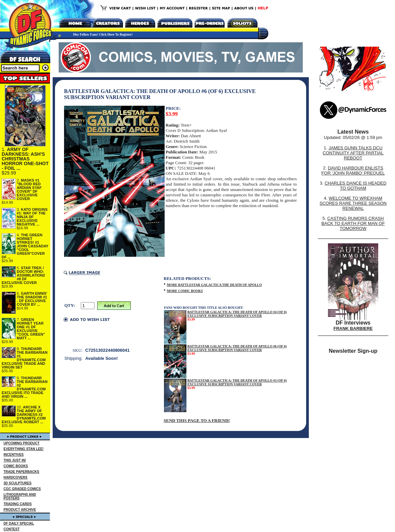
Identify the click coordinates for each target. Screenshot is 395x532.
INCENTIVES (14, 455)
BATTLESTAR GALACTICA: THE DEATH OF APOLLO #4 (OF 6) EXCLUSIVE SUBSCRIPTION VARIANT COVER (237, 314)
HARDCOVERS (16, 477)
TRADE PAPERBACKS (22, 472)
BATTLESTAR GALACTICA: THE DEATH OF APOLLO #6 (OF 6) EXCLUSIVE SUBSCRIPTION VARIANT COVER (237, 348)
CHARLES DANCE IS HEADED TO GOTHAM (355, 186)
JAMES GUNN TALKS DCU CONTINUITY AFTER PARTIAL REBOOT (353, 153)
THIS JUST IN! (15, 460)
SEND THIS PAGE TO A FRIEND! (197, 420)
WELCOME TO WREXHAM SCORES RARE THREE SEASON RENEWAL (353, 203)
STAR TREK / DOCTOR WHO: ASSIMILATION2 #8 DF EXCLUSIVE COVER (23, 275)
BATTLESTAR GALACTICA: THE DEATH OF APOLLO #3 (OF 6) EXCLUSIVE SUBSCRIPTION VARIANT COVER (237, 382)
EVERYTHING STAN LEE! (24, 449)
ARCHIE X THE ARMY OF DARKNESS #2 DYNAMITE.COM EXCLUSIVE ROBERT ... (24, 415)
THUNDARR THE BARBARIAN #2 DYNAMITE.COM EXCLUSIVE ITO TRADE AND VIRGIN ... (25, 387)
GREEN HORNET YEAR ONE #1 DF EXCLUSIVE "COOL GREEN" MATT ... (31, 329)
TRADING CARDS (18, 504)
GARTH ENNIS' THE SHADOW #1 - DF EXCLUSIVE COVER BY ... (32, 299)
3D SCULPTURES (18, 483)
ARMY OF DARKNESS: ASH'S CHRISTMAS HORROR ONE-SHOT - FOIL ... (25, 159)
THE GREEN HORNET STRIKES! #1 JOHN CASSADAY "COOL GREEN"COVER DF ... (25, 246)
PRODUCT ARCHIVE (20, 510)
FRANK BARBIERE (353, 328)
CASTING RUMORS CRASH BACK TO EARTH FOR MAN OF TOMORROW (353, 223)
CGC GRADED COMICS (22, 489)
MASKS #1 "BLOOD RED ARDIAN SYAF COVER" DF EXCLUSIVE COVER (29, 189)
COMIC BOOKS (16, 466)
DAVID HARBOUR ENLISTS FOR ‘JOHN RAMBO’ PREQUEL (353, 171)
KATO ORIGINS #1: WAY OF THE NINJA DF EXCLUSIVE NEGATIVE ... (32, 217)
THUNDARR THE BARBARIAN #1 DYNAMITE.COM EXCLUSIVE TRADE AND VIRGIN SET (25, 358)
